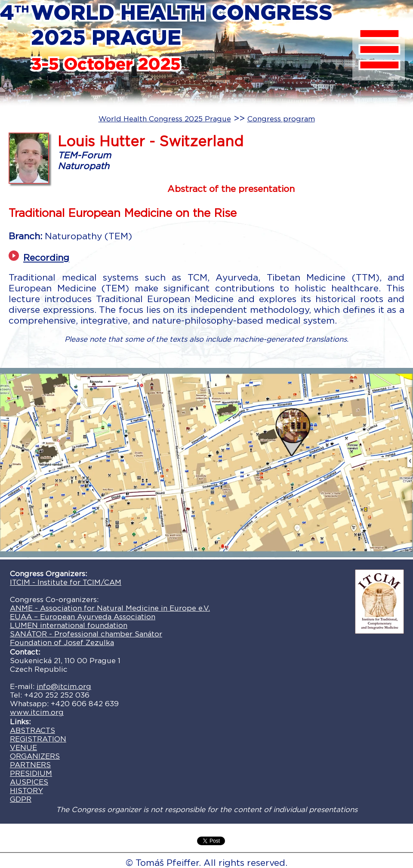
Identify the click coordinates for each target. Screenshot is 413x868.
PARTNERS (30, 765)
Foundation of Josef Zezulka (62, 643)
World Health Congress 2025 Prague (165, 119)
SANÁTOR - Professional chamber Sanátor (86, 634)
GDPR (21, 799)
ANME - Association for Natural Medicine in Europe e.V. (110, 608)
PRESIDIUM (31, 773)
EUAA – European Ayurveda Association (83, 617)
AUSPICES (29, 782)
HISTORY (26, 791)
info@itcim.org (64, 686)
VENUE (23, 748)
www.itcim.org (37, 712)
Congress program (281, 119)
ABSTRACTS (32, 730)
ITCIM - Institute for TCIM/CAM (66, 582)
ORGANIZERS (35, 756)
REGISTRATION (38, 739)
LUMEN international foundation (69, 625)
